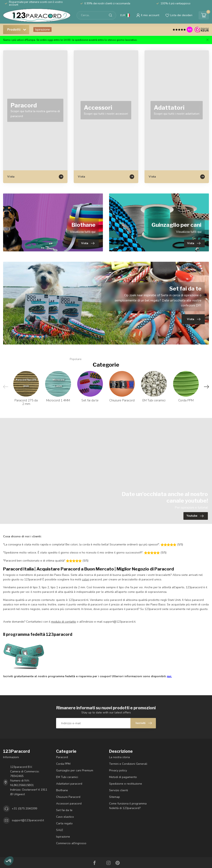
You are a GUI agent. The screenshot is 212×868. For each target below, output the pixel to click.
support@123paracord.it (28, 820)
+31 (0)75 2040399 (24, 809)
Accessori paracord (69, 804)
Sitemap (114, 797)
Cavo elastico (65, 817)
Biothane (62, 790)
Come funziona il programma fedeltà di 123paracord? (128, 806)
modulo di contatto (64, 622)
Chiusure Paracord (68, 797)
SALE (60, 830)
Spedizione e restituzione (126, 784)
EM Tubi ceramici (67, 777)
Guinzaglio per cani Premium (75, 770)
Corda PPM (63, 764)
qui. (169, 676)
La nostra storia (119, 757)
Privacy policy (118, 770)
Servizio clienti (119, 790)
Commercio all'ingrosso (71, 843)
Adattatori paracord (69, 784)
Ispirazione (42, 29)
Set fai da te (64, 810)
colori (86, 579)
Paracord (62, 757)
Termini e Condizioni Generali (128, 764)
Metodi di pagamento (123, 777)
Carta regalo (64, 823)
